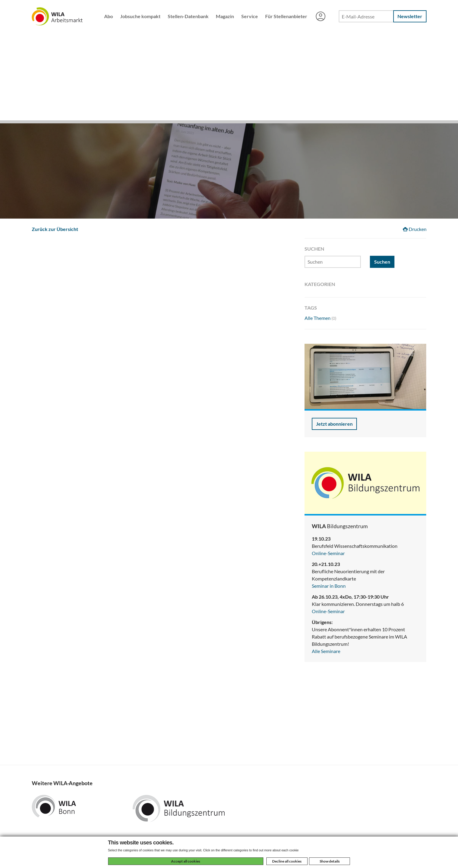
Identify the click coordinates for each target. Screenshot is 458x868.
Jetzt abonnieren (334, 424)
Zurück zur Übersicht (55, 229)
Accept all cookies (186, 861)
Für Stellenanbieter (286, 16)
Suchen (382, 262)
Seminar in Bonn (329, 586)
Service (250, 16)
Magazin (225, 16)
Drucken (415, 229)
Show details (330, 861)
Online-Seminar (328, 553)
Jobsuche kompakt (140, 16)
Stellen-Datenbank (188, 16)
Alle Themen (320, 318)
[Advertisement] (229, 78)
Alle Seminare (326, 651)
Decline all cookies (287, 861)
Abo (109, 16)
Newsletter (410, 16)
